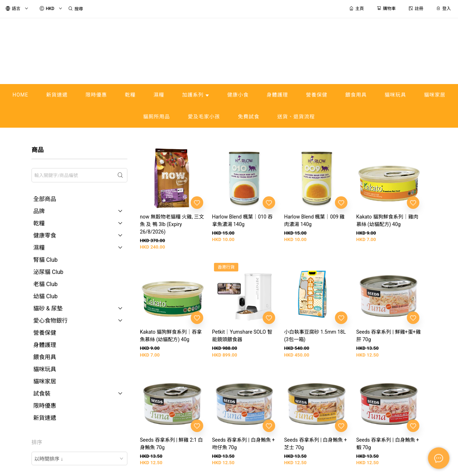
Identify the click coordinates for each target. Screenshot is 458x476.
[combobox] (79, 458)
